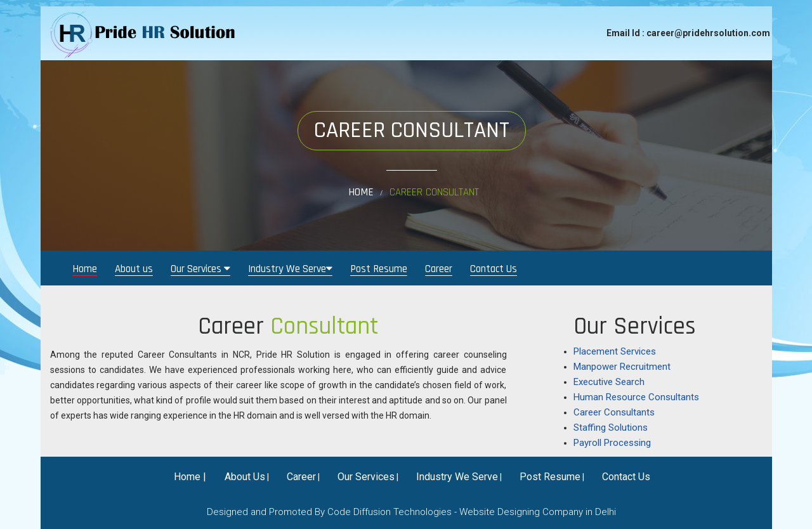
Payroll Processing (612, 443)
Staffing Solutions (611, 428)
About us (134, 269)
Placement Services (615, 351)
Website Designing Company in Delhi (538, 512)
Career (439, 269)
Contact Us (494, 269)
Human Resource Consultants (636, 397)
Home (361, 193)
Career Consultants (614, 412)
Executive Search (609, 382)
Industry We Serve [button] (290, 269)
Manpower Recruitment (622, 367)
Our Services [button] (200, 269)
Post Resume (379, 269)
